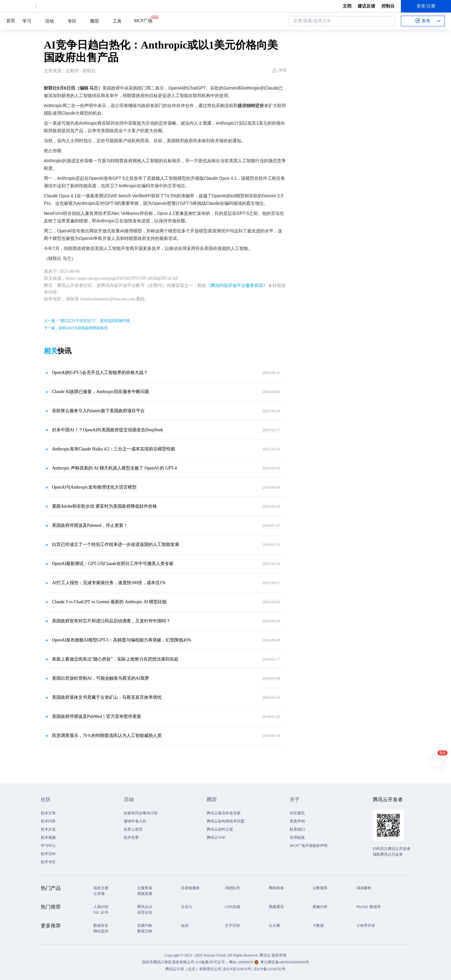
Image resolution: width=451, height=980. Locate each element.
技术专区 (48, 862)
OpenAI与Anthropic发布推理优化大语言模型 (94, 487)
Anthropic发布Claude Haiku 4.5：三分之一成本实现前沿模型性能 (114, 449)
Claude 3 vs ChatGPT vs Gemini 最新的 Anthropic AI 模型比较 (109, 602)
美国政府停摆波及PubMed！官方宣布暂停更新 (97, 716)
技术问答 (48, 821)
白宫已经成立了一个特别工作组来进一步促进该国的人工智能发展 (116, 544)
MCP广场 (143, 20)
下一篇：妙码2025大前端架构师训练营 (76, 328)
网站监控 (101, 931)
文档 (347, 6)
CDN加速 (233, 907)
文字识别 (232, 926)
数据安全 (101, 926)
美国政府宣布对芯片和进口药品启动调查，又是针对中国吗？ (111, 621)
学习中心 (48, 846)
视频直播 (145, 894)
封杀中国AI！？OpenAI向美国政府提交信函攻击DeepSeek (108, 430)
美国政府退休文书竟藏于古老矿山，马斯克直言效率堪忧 (107, 697)
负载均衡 (145, 926)
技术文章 (48, 813)
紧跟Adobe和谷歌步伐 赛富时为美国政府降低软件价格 (104, 506)
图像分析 (320, 907)
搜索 (388, 21)
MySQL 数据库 (369, 907)
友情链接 (297, 837)
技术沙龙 (48, 829)
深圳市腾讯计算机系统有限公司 (168, 962)
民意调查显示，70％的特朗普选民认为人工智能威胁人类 (107, 736)
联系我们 (297, 829)
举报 (279, 70)
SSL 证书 (101, 912)
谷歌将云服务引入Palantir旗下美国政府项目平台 (98, 411)
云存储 (99, 894)
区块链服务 (190, 888)
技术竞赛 (131, 837)
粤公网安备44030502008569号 (285, 962)
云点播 (274, 926)
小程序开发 (366, 926)
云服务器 (145, 888)
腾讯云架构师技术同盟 (225, 821)
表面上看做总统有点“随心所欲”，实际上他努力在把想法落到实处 (115, 659)
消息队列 (232, 888)
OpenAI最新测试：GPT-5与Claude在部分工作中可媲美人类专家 (113, 564)
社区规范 (297, 813)
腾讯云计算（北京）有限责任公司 (194, 969)
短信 (185, 926)
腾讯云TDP (216, 837)
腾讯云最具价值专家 (224, 813)
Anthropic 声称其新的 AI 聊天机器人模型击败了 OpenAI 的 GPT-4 (114, 468)
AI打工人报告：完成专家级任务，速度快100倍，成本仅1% (109, 583)
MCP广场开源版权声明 (309, 846)
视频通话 (276, 907)
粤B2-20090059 (242, 962)
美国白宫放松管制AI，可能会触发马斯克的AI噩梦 (101, 678)
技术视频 (48, 837)
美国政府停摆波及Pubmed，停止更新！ (90, 525)
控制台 (388, 6)
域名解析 (364, 888)
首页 (11, 21)
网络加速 (276, 888)
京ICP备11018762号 (270, 969)
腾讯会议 (145, 907)
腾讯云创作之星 (220, 829)
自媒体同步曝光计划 (141, 813)
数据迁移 (145, 931)
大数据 (318, 926)
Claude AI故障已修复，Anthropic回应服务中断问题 (101, 392)
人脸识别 (101, 907)
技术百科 (48, 854)
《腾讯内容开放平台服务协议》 (237, 285)
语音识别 (145, 912)
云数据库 (320, 888)
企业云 (187, 907)
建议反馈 (366, 6)
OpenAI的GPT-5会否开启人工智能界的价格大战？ (100, 373)
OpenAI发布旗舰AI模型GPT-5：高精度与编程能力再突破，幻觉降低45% (122, 640)
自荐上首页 (133, 829)
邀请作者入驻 (135, 821)
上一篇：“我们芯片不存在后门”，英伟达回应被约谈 (87, 321)
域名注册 (101, 888)
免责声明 (297, 821)
